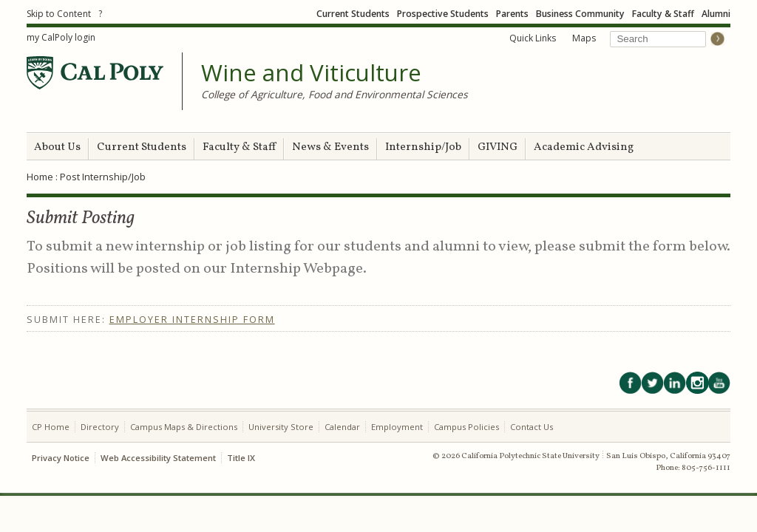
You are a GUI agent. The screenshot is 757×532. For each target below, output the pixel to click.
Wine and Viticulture (311, 73)
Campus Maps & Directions (184, 427)
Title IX (241, 458)
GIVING (498, 147)
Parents (512, 14)
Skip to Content (59, 14)
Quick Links (533, 38)
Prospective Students (443, 14)
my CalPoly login (61, 37)
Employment (397, 427)
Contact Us (532, 427)
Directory (100, 427)
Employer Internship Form (192, 320)
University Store (281, 427)
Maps (584, 38)
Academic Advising (584, 147)
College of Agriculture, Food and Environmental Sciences (335, 94)
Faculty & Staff (663, 14)
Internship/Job (423, 147)
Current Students (353, 14)
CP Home (51, 427)
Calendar (342, 427)
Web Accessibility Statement (158, 458)
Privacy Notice (61, 458)
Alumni (716, 14)
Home (40, 177)
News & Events (330, 147)
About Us (57, 147)
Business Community (580, 14)
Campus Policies (466, 427)
